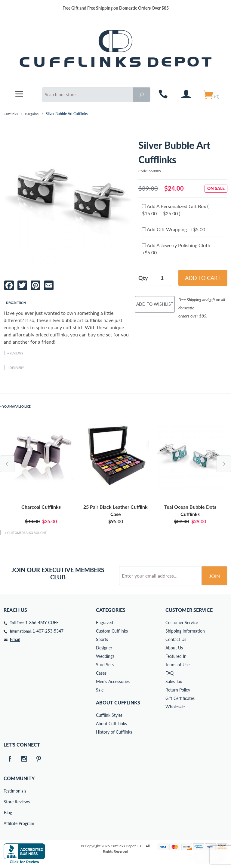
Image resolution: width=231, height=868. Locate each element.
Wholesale (175, 707)
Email (15, 639)
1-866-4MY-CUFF (42, 623)
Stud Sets (105, 665)
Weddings (105, 656)
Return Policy (178, 690)
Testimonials (8, 791)
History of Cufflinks (114, 732)
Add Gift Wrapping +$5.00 (174, 229)
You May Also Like (17, 406)
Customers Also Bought (27, 533)
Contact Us (176, 639)
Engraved (105, 623)
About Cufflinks (118, 702)
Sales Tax (174, 681)
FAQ (169, 673)
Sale (100, 690)
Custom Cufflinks (112, 631)
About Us (174, 648)
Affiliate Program (8, 823)
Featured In (176, 656)
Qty (143, 278)
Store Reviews (8, 802)
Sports (102, 639)
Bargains (32, 114)
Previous (7, 464)
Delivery (17, 368)
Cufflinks (11, 114)
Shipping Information (185, 631)
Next (224, 464)
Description (16, 303)
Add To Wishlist (155, 304)
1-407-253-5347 (48, 631)
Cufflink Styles (109, 715)
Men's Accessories (113, 681)
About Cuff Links (111, 724)
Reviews (16, 353)
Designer (104, 648)
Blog (8, 813)
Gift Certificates (180, 698)
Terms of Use (177, 665)
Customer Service (182, 623)
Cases (101, 673)
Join (214, 576)
